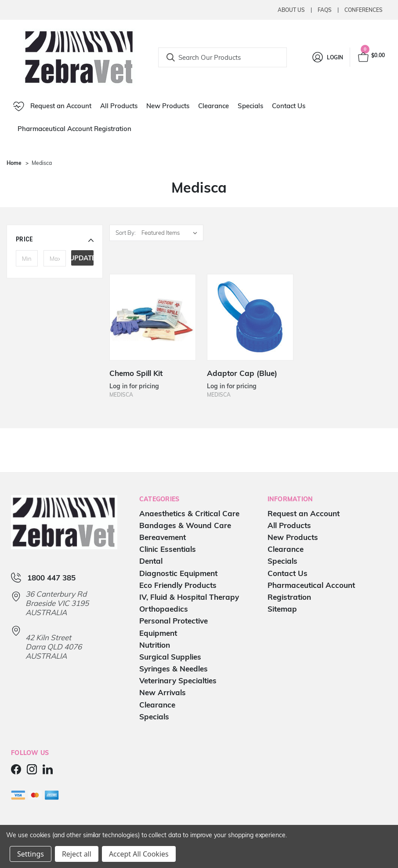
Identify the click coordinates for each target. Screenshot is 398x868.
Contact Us (289, 106)
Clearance (213, 106)
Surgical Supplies (170, 657)
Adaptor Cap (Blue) (242, 373)
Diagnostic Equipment (178, 573)
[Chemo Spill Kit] (153, 317)
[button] (55, 239)
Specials (250, 106)
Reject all (77, 854)
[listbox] (172, 233)
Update (82, 258)
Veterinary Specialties (178, 680)
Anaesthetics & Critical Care (189, 513)
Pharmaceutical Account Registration (74, 129)
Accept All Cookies (139, 854)
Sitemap (282, 609)
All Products (119, 106)
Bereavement (163, 537)
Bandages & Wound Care (185, 525)
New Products (168, 106)
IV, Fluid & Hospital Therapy (189, 597)
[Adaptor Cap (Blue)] (250, 317)
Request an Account (52, 106)
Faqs (325, 10)
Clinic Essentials (168, 549)
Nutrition (155, 645)
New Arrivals (163, 692)
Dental (151, 561)
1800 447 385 (51, 578)
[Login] (327, 57)
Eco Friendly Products (178, 585)
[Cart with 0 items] (371, 57)
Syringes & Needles (174, 669)
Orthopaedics (164, 609)
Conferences (364, 10)
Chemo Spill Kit (136, 373)
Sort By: (126, 233)
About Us (291, 10)
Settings (31, 854)
